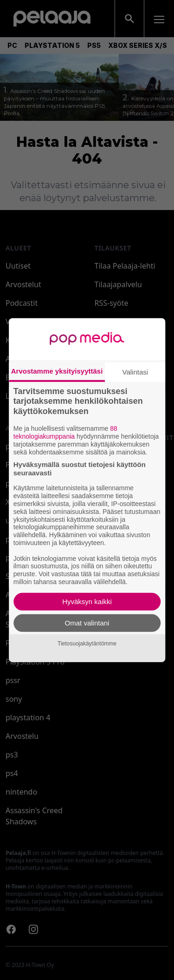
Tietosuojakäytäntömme (87, 644)
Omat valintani (87, 623)
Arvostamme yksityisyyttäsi (57, 371)
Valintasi (135, 372)
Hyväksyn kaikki (87, 602)
